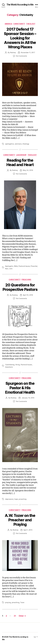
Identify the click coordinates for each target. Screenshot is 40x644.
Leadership (21, 155)
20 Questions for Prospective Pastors (20, 287)
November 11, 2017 (28, 52)
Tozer (22, 602)
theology (26, 144)
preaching (23, 499)
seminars (18, 144)
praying (8, 602)
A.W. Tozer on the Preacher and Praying (20, 520)
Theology (31, 24)
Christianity (19, 24)
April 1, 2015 (28, 530)
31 (15, 616)
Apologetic (9, 266)
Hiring (18, 365)
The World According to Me (20, 5)
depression (9, 499)
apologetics (10, 144)
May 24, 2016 (28, 170)
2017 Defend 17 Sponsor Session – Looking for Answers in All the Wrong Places (20, 38)
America (9, 24)
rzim (11, 269)
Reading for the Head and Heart (20, 162)
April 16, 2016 (28, 295)
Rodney (13, 52)
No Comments (21, 56)
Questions (9, 367)
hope (16, 499)
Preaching (26, 280)
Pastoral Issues (24, 266)
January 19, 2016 (28, 398)
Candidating (10, 365)
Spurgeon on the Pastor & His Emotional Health (20, 388)
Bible (16, 266)
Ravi (7, 269)
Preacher (34, 266)
